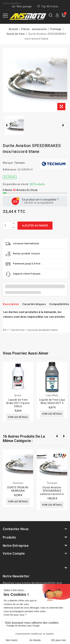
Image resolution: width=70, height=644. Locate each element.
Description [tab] (11, 304)
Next (64, 436)
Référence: (10, 170)
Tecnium (20, 163)
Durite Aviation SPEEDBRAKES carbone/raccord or (52, 491)
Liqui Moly (52, 395)
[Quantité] (7, 226)
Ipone (18, 395)
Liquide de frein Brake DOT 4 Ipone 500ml (18, 403)
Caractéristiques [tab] (34, 304)
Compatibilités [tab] (59, 304)
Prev (57, 436)
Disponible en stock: (16, 184)
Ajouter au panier (35, 226)
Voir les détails (18, 417)
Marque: (8, 163)
